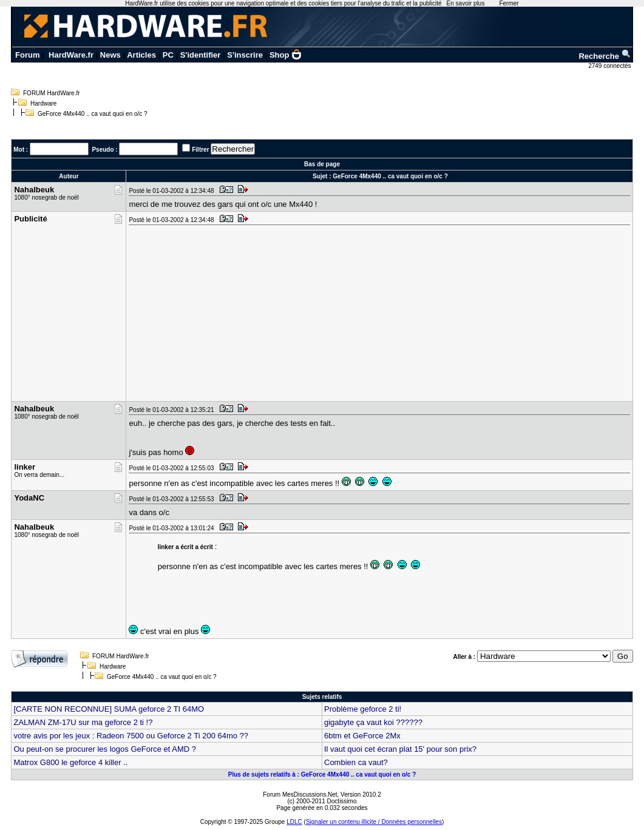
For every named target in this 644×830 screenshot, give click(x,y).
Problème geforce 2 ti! (363, 709)
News (110, 55)
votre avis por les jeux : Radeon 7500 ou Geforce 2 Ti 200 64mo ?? (131, 736)
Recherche (605, 56)
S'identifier (201, 55)
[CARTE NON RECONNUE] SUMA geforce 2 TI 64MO (109, 709)
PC (168, 55)
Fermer (509, 3)
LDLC (294, 822)
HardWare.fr (71, 55)
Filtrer (200, 150)
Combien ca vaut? (356, 762)
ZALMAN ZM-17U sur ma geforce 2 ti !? (83, 722)
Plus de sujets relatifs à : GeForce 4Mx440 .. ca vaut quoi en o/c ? (322, 774)
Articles (141, 55)
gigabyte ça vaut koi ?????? (373, 722)
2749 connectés (610, 66)
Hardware (43, 103)
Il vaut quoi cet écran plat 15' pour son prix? (400, 749)
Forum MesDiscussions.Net (300, 795)
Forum (27, 55)
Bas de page (322, 164)
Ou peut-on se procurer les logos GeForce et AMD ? (105, 749)
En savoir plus (466, 3)
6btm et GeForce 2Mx (362, 736)
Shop (286, 55)
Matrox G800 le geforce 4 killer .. (70, 762)
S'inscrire (245, 55)
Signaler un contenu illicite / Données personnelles (374, 822)
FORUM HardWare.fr (52, 93)
